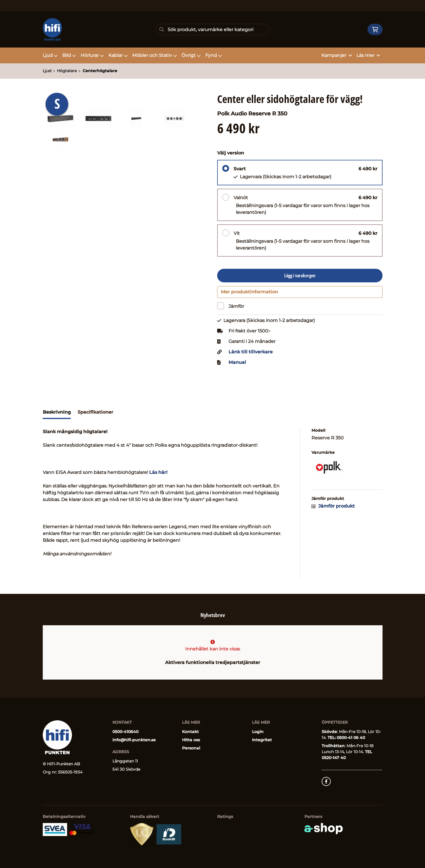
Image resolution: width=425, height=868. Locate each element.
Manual (237, 365)
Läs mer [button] (368, 55)
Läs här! (158, 475)
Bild (69, 55)
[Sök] (213, 29)
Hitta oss (191, 740)
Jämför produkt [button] (333, 508)
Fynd (214, 55)
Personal (191, 748)
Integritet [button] (262, 740)
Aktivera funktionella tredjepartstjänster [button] (213, 662)
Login (258, 732)
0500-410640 (125, 732)
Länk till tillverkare (251, 354)
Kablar (118, 55)
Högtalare (67, 71)
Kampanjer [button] (337, 55)
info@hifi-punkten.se (134, 740)
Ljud (50, 55)
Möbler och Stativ (155, 55)
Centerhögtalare (100, 71)
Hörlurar (92, 55)
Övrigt (191, 55)
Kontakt (190, 732)
